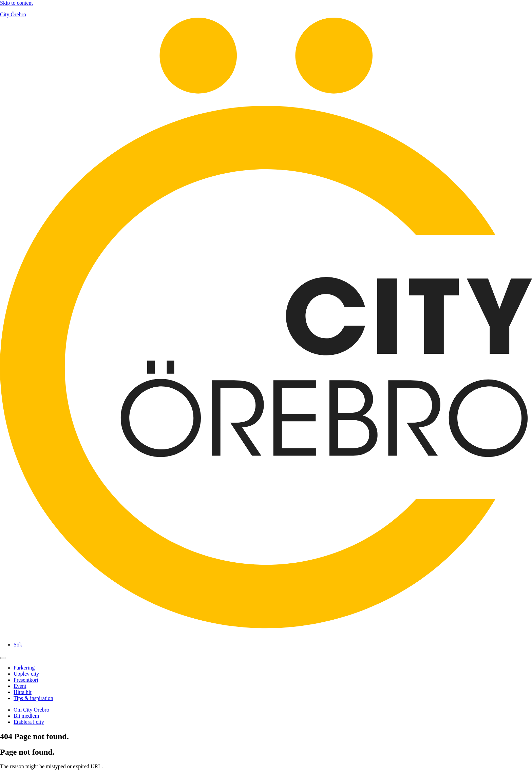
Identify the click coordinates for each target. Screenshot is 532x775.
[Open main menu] (3, 658)
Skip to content (16, 3)
